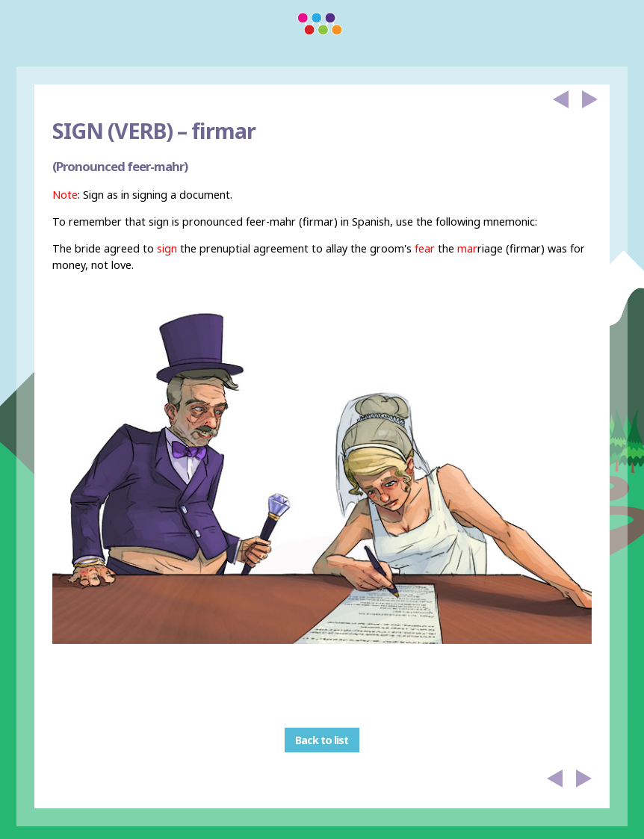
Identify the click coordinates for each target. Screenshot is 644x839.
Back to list (322, 740)
